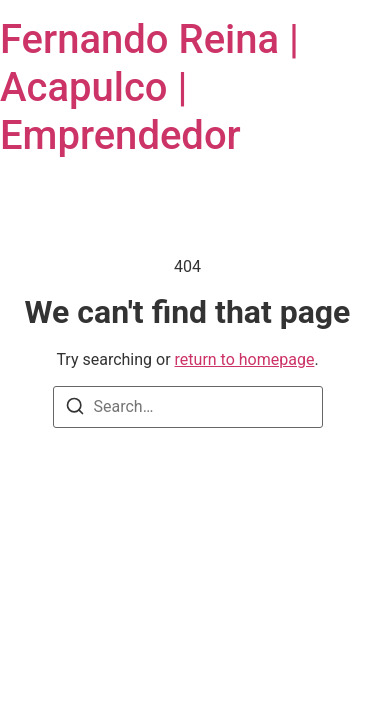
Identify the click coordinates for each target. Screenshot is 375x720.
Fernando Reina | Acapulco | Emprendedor (149, 87)
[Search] (75, 409)
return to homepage (245, 359)
